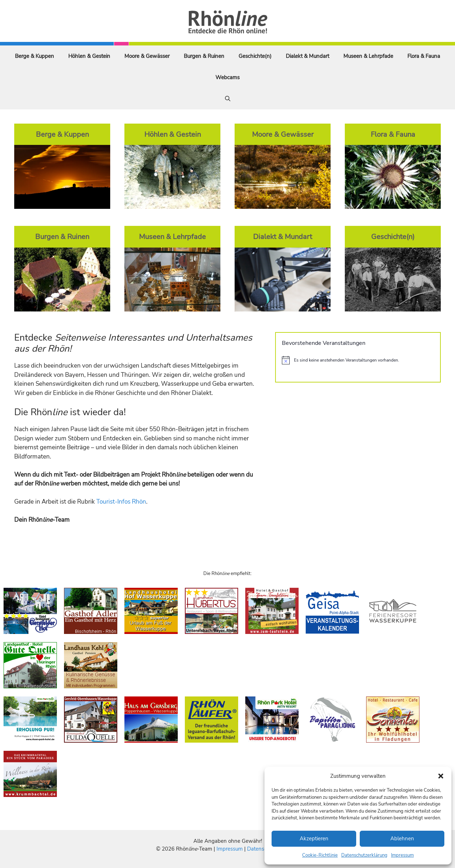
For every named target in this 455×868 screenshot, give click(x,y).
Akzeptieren (314, 839)
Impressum (402, 855)
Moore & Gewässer (147, 56)
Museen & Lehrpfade (368, 56)
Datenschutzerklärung (364, 855)
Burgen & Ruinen (204, 56)
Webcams (227, 77)
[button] (441, 776)
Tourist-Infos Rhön (121, 502)
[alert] (358, 360)
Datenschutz (262, 849)
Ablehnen (402, 839)
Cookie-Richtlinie (320, 855)
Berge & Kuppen (34, 56)
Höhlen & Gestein (89, 56)
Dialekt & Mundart (307, 56)
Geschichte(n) (255, 56)
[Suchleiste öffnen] (228, 99)
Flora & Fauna (424, 56)
